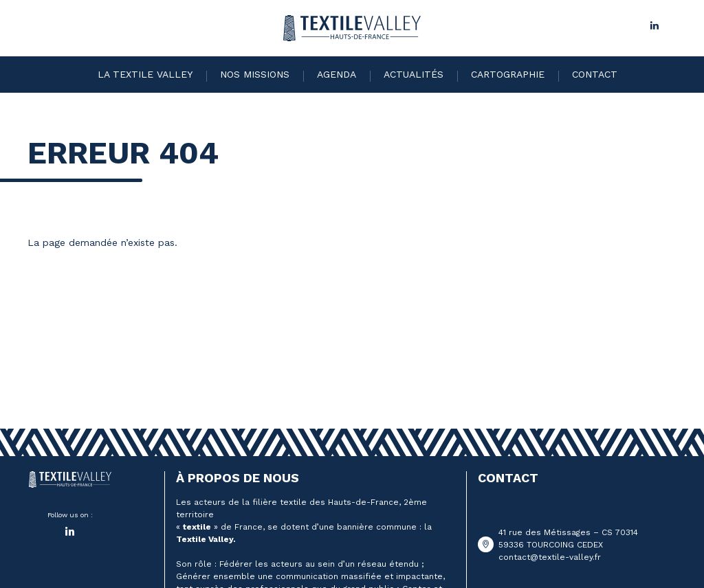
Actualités (414, 74)
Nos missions (255, 74)
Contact (595, 74)
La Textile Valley (145, 74)
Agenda (337, 74)
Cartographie (508, 74)
